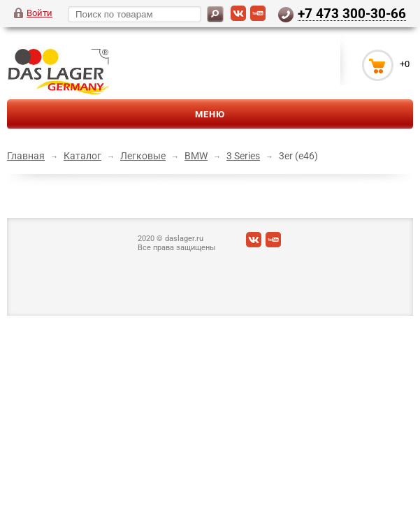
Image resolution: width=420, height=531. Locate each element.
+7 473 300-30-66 (352, 13)
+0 (405, 64)
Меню (210, 114)
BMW (196, 156)
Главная (26, 156)
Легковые (143, 156)
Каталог (82, 156)
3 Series (243, 156)
